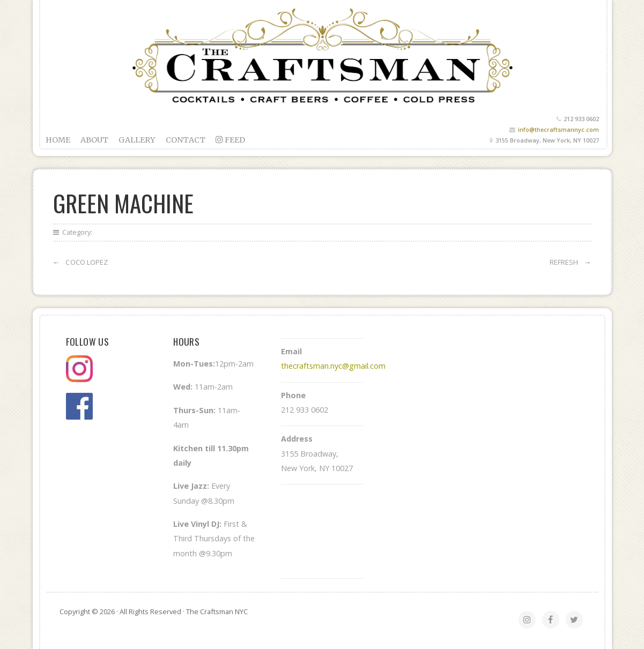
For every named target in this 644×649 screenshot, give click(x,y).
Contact (186, 140)
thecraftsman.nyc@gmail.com (333, 366)
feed (231, 140)
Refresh (564, 262)
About (95, 140)
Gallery (137, 140)
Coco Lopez (87, 262)
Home (58, 140)
